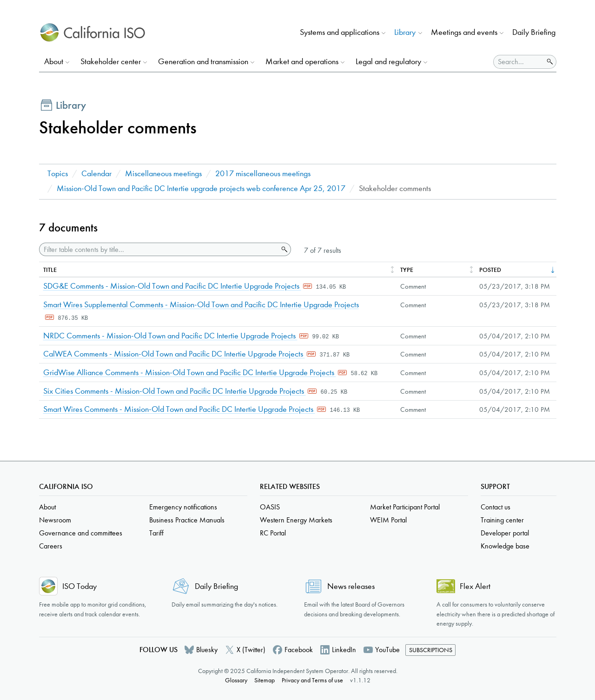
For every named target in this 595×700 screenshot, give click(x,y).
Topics (58, 174)
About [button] (54, 62)
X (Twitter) (251, 650)
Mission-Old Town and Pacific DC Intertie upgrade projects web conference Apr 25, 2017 (201, 188)
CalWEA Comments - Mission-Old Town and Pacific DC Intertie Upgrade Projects (174, 354)
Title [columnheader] (50, 270)
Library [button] (405, 32)
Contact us (496, 507)
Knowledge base (505, 546)
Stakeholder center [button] (111, 62)
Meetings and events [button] (464, 32)
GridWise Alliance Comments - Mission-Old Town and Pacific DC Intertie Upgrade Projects (190, 373)
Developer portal (505, 533)
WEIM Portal (388, 520)
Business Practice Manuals (187, 520)
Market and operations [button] (302, 62)
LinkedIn (344, 650)
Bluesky (207, 650)
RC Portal (273, 533)
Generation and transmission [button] (203, 62)
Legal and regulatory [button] (388, 62)
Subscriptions (431, 650)
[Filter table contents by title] (159, 249)
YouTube (387, 650)
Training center (502, 520)
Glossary (236, 680)
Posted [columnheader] (490, 270)
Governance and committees (81, 533)
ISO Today (79, 586)
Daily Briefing (534, 32)
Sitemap (264, 680)
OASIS (270, 507)
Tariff (156, 533)
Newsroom (55, 520)
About (47, 507)
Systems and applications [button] (340, 32)
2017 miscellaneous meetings (263, 174)
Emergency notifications (183, 507)
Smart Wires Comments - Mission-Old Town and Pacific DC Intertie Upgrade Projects (179, 409)
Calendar (96, 174)
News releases (351, 586)
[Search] (519, 62)
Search (284, 250)
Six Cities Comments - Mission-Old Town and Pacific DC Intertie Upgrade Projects (175, 391)
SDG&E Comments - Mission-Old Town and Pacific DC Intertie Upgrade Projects (172, 286)
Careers (51, 546)
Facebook (299, 650)
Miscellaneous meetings (163, 174)
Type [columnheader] (407, 270)
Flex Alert (475, 586)
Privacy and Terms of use (312, 680)
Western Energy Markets (296, 520)
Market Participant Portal (405, 507)
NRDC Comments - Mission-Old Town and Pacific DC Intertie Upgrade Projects (170, 336)
